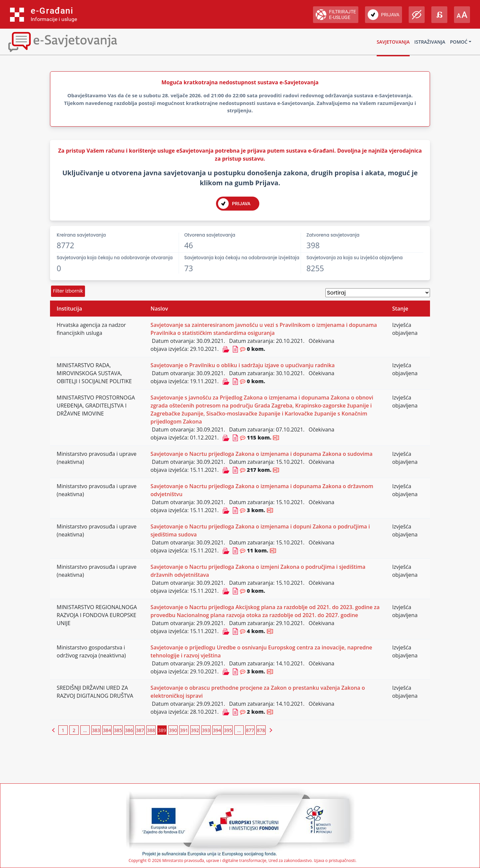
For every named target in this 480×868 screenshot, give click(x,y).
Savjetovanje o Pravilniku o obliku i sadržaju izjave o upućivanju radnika (243, 365)
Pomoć (459, 42)
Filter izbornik (68, 291)
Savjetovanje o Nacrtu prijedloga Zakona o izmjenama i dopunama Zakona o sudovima (262, 454)
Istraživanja (430, 42)
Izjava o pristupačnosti (334, 861)
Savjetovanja (393, 42)
